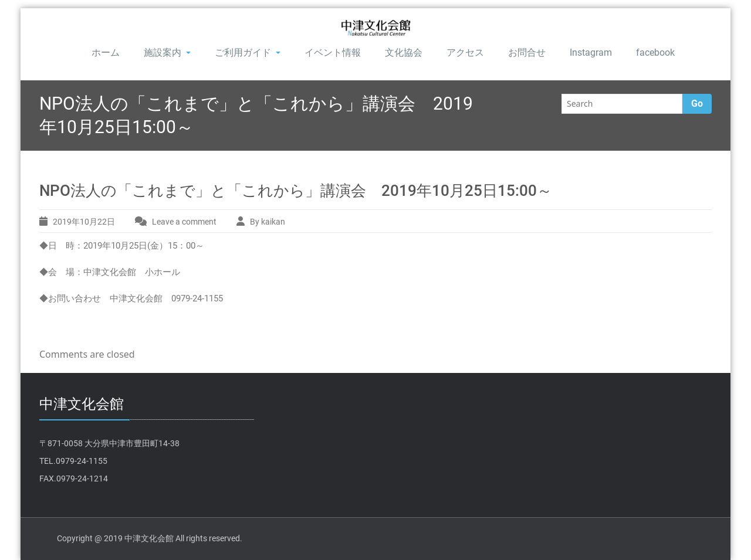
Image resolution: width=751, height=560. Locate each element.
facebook (655, 52)
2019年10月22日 (84, 222)
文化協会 (404, 52)
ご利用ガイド (248, 52)
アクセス (465, 52)
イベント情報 (333, 52)
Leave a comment (184, 222)
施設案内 (167, 52)
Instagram (591, 52)
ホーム (106, 52)
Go (697, 103)
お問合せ (527, 52)
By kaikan (268, 222)
